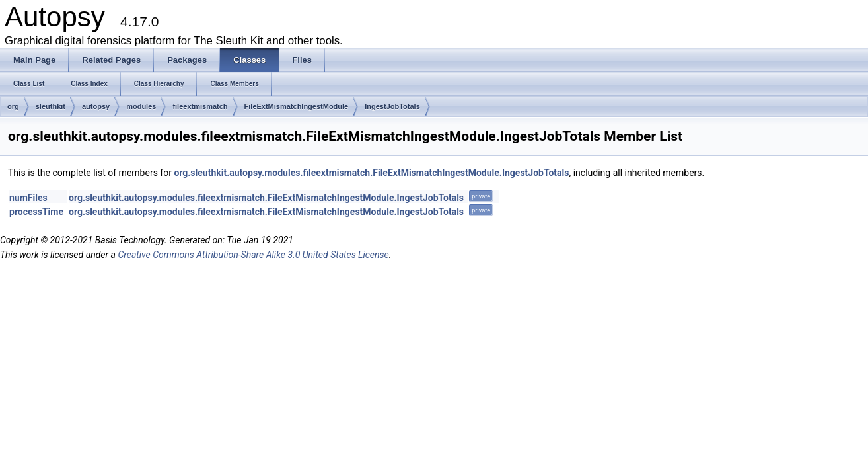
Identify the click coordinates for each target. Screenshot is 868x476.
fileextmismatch (200, 106)
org (13, 106)
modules (141, 106)
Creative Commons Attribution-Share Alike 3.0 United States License (253, 255)
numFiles (28, 198)
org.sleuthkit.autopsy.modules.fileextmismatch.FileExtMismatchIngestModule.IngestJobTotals (371, 173)
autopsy (96, 106)
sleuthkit (51, 106)
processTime (36, 212)
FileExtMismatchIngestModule (297, 106)
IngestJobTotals (392, 106)
